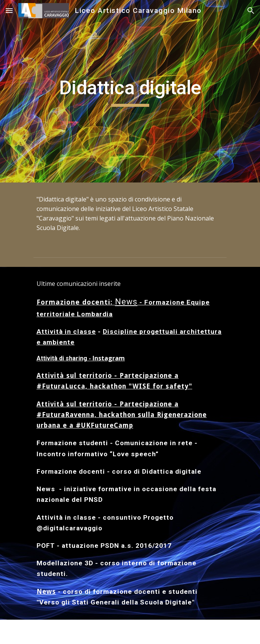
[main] (130, 91)
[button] (9, 10)
